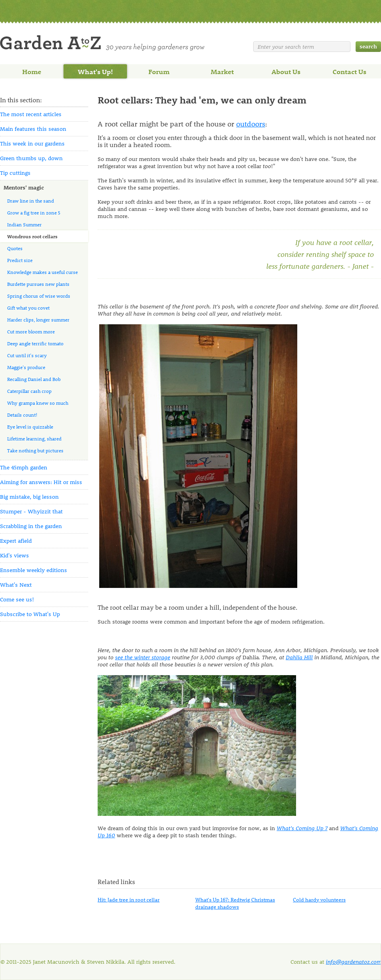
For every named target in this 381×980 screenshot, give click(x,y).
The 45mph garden (24, 467)
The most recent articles (31, 114)
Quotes (15, 248)
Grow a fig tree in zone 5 (34, 212)
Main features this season (33, 129)
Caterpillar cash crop (29, 391)
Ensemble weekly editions (34, 570)
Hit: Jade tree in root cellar (129, 899)
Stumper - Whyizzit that (31, 511)
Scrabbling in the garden (31, 526)
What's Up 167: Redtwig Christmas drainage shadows (235, 903)
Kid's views (14, 555)
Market (222, 71)
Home (32, 71)
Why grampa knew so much (38, 403)
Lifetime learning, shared (34, 438)
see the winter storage (143, 657)
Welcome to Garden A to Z (102, 43)
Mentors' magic (24, 187)
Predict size (20, 260)
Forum (159, 71)
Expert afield (16, 541)
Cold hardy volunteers (319, 899)
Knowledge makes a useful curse (42, 272)
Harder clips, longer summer (38, 320)
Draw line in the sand (31, 201)
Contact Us (349, 71)
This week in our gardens (32, 143)
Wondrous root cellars (32, 236)
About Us (286, 71)
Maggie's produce (26, 367)
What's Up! (95, 71)
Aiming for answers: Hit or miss (41, 482)
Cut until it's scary (27, 355)
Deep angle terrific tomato (35, 343)
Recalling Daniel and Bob (34, 379)
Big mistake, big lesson (29, 497)
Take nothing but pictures (35, 450)
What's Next (16, 585)
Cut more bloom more (31, 331)
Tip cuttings (15, 173)
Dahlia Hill (299, 657)
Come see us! (17, 599)
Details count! (22, 415)
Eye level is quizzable (30, 427)
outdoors (251, 124)
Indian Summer (24, 224)
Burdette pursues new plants (38, 284)
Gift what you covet (28, 308)
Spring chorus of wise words (39, 296)
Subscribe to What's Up (30, 614)
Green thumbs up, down (31, 158)
